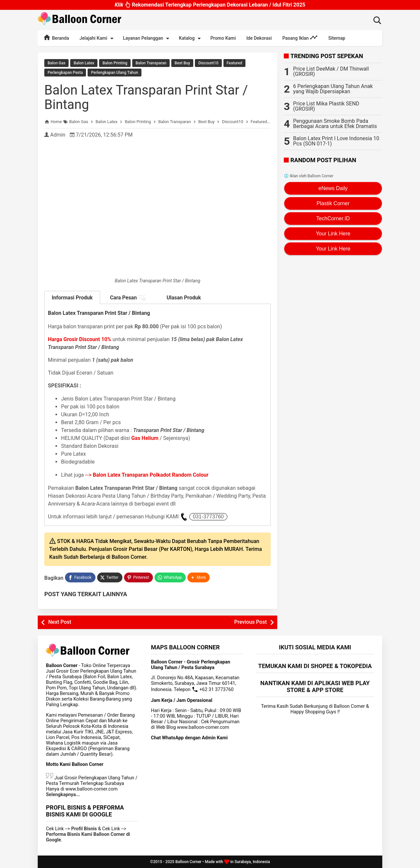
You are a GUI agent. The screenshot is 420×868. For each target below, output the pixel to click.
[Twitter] (110, 577)
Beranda (56, 37)
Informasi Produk (72, 298)
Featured (234, 63)
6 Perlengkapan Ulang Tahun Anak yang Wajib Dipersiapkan (333, 89)
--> (147, 475)
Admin (58, 135)
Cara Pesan (128, 298)
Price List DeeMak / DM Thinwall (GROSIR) (331, 71)
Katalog (191, 38)
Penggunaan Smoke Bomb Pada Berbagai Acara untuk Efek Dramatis (335, 124)
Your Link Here (333, 234)
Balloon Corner (188, 862)
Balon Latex (84, 63)
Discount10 (208, 63)
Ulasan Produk (184, 298)
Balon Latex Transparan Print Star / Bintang (146, 97)
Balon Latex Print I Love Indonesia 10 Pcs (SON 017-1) (336, 141)
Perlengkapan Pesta (65, 73)
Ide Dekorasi (259, 38)
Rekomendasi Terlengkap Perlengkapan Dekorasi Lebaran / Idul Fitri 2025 (210, 6)
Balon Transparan (151, 63)
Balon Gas (56, 63)
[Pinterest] (138, 577)
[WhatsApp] (170, 577)
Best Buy (182, 63)
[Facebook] (80, 577)
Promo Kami (223, 38)
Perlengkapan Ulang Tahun (114, 73)
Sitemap (337, 38)
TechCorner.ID (333, 218)
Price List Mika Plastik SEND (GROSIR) (326, 106)
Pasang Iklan (300, 37)
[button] (199, 577)
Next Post (60, 622)
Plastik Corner (333, 203)
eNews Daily (333, 188)
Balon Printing (115, 63)
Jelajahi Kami (97, 38)
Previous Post (251, 622)
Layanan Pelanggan (147, 38)
